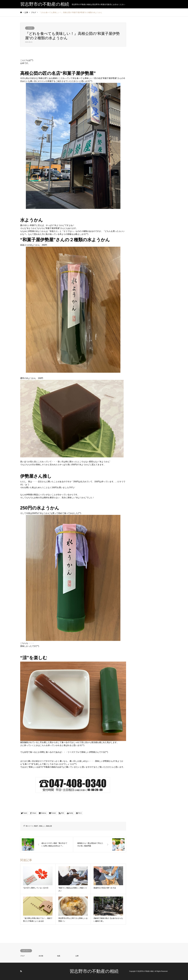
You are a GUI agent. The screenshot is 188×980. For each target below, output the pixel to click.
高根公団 (49, 826)
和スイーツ (29, 826)
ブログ (30, 28)
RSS (21, 971)
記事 (77, 956)
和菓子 (36, 826)
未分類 (41, 956)
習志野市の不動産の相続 (94, 971)
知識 (59, 956)
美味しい (42, 826)
